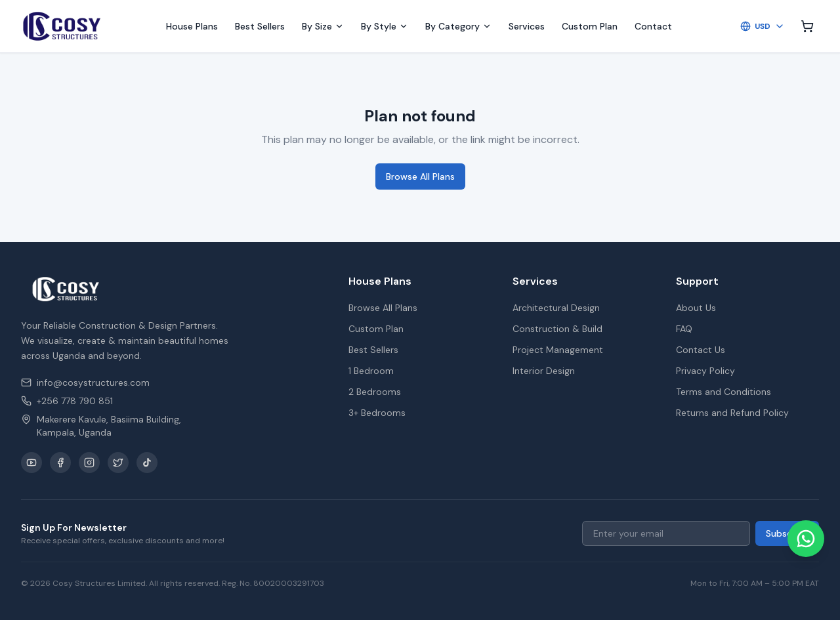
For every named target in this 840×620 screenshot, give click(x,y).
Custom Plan (590, 26)
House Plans (192, 26)
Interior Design (544, 371)
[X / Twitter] (118, 463)
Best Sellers (260, 26)
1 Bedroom (371, 371)
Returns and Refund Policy (732, 413)
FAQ (684, 329)
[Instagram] (89, 463)
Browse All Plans (420, 176)
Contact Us (701, 350)
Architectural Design (556, 308)
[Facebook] (60, 463)
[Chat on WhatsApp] (806, 539)
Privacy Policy (705, 371)
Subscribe (787, 533)
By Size (323, 26)
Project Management (558, 350)
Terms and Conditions (724, 392)
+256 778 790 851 (67, 401)
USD (763, 26)
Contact (653, 26)
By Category (458, 26)
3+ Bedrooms (377, 413)
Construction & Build (557, 329)
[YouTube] (31, 463)
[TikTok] (147, 463)
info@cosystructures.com (85, 382)
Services (527, 26)
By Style (385, 26)
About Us (696, 308)
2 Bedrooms (375, 392)
